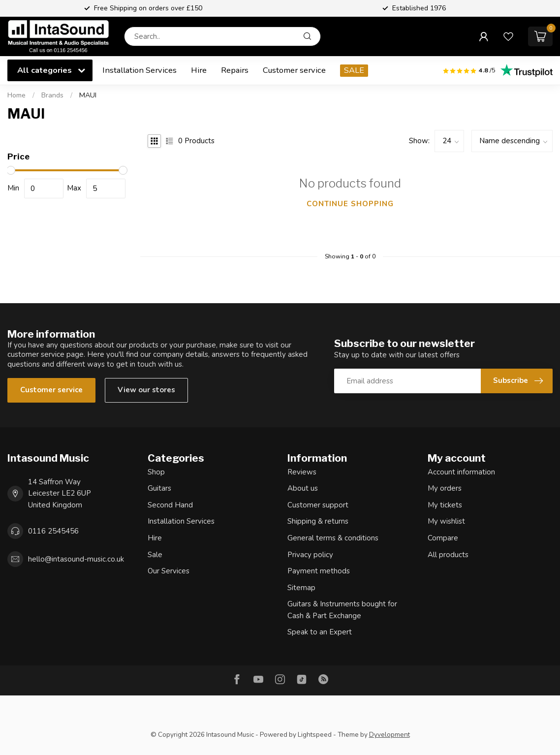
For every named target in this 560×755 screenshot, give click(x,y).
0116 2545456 (53, 531)
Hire (199, 70)
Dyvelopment (389, 735)
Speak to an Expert (320, 632)
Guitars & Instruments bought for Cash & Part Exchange (342, 610)
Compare (443, 538)
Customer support (318, 505)
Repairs (235, 70)
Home (16, 95)
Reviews (302, 472)
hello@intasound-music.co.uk (76, 559)
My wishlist (446, 521)
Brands (52, 95)
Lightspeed (315, 735)
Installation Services (140, 70)
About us (303, 488)
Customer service (294, 70)
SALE (354, 70)
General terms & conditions (333, 538)
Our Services (169, 571)
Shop (156, 472)
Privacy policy (310, 555)
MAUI (88, 95)
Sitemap (301, 588)
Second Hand (170, 505)
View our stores (146, 390)
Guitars (159, 488)
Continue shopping (350, 204)
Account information (461, 472)
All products (448, 555)
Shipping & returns (318, 521)
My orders (445, 488)
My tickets (445, 505)
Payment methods (319, 571)
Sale (155, 555)
